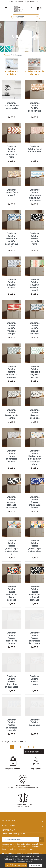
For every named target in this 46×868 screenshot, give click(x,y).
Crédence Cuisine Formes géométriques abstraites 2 (11, 547)
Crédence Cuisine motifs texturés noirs (35, 239)
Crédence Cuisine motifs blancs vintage (35, 328)
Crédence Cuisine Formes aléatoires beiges (11, 638)
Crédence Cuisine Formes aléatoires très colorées (11, 593)
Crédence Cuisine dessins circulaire (35, 414)
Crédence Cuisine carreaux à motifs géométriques (12, 240)
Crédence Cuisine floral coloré (11, 192)
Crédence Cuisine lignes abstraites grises (12, 456)
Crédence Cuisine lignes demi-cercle (11, 414)
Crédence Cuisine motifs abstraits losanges (12, 372)
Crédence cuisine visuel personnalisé (12, 106)
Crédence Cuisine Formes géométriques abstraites (35, 546)
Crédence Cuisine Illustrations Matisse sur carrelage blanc (34, 457)
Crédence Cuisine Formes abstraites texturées (34, 638)
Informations (8, 830)
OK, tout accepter (16, 865)
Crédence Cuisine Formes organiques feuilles (35, 502)
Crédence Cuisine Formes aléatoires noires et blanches (35, 593)
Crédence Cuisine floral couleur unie (35, 149)
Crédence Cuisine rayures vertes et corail (35, 285)
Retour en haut (34, 752)
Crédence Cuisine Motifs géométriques (34, 108)
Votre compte (8, 825)
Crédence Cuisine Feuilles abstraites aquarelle (12, 725)
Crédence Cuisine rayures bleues (11, 283)
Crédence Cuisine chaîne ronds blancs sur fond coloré (34, 195)
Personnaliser (35, 865)
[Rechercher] (26, 17)
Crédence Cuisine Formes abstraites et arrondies (12, 681)
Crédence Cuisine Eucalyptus (35, 722)
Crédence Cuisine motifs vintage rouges (11, 328)
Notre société (9, 821)
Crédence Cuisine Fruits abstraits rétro (12, 152)
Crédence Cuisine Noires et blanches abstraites (12, 502)
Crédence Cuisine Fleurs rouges (35, 680)
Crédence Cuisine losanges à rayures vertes (35, 372)
